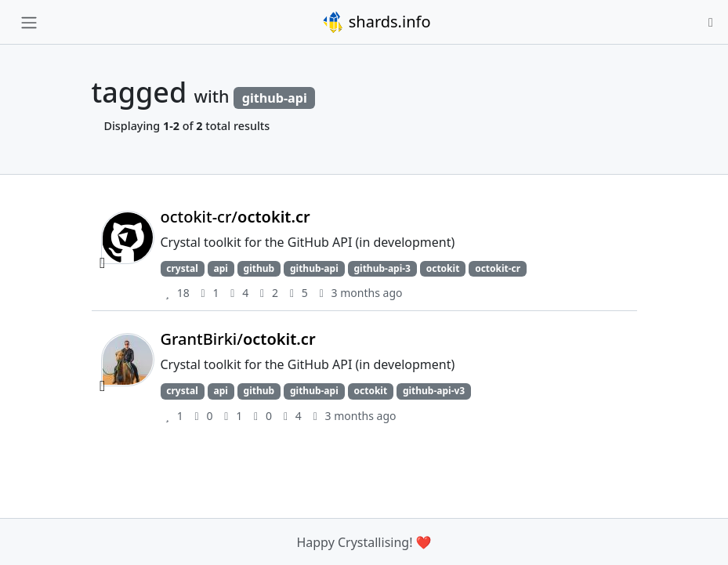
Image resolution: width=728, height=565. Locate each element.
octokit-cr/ (235, 217)
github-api (314, 268)
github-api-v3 (434, 391)
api (220, 268)
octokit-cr (498, 268)
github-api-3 (382, 268)
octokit (443, 268)
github (259, 268)
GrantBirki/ (238, 339)
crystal (182, 268)
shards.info (376, 22)
